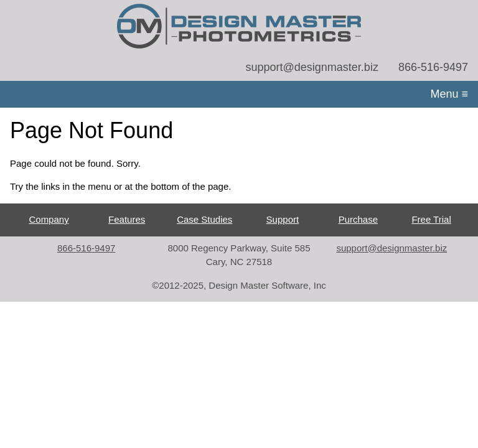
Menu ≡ (449, 94)
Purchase (358, 219)
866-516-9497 (433, 67)
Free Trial (431, 219)
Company (49, 219)
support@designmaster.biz (312, 67)
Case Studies (204, 219)
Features (127, 219)
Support (283, 219)
